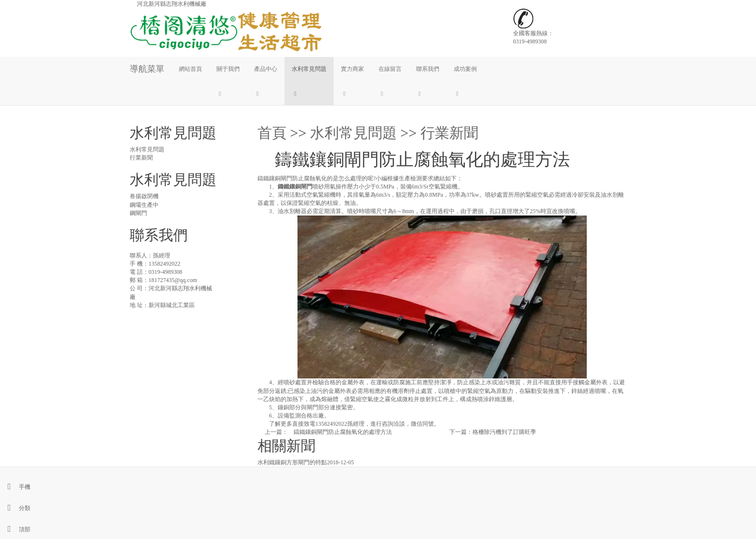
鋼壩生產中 (144, 205)
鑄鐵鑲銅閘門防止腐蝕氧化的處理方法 (340, 432)
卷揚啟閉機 (144, 196)
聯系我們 (428, 69)
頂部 (15, 529)
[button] (228, 93)
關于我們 (228, 69)
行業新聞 (449, 133)
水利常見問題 (309, 69)
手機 (15, 487)
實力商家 (352, 69)
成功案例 (465, 69)
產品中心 (266, 69)
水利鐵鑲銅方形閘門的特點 (292, 462)
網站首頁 (190, 69)
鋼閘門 (138, 213)
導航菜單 (147, 69)
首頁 (272, 133)
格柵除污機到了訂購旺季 (504, 432)
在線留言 (390, 69)
